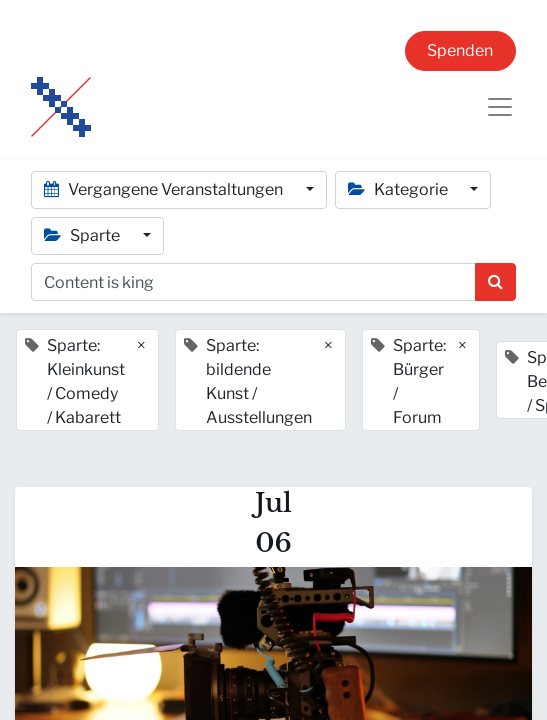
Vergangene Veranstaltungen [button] (165, 189)
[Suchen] (495, 282)
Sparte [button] (83, 235)
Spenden (460, 50)
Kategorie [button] (399, 189)
